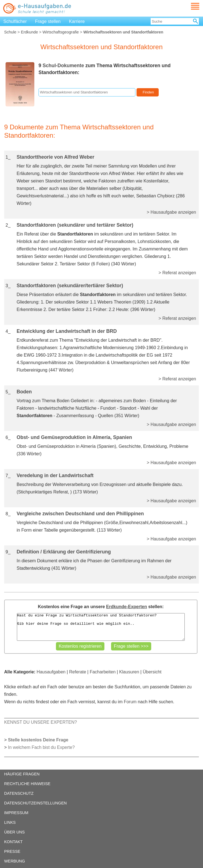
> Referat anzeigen (177, 273)
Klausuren (129, 672)
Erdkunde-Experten (127, 607)
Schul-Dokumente (63, 66)
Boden (24, 392)
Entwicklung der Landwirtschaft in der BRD (67, 331)
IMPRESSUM (16, 813)
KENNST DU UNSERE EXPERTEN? (41, 722)
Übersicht (152, 672)
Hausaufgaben (51, 672)
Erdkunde (29, 32)
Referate (78, 672)
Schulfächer (15, 21)
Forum (130, 702)
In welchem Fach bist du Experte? (41, 747)
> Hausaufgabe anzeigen (171, 212)
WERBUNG (15, 861)
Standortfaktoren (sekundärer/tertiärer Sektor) (70, 286)
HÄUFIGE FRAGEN (22, 774)
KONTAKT (13, 842)
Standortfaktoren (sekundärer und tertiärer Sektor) (75, 225)
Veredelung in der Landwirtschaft (55, 475)
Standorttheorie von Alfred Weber (56, 157)
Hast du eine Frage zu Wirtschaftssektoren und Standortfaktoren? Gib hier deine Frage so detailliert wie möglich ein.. (101, 627)
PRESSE (12, 851)
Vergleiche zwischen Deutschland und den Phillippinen (80, 514)
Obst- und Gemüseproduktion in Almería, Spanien (74, 437)
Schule (10, 32)
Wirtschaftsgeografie (61, 32)
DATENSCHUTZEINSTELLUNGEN (35, 803)
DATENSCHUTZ (19, 793)
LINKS (10, 822)
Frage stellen (48, 21)
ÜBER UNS (14, 832)
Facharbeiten (103, 672)
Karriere (77, 21)
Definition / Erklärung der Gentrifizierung (64, 552)
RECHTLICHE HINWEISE (27, 784)
